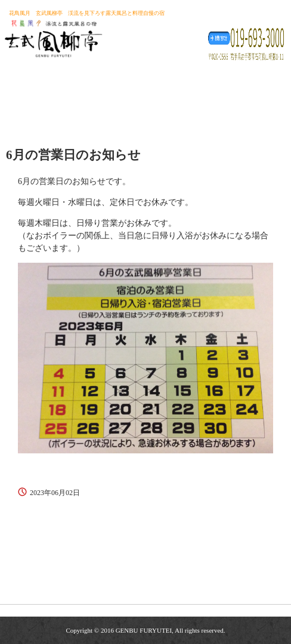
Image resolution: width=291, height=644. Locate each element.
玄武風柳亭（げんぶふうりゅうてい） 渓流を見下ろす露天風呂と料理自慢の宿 (53, 35)
